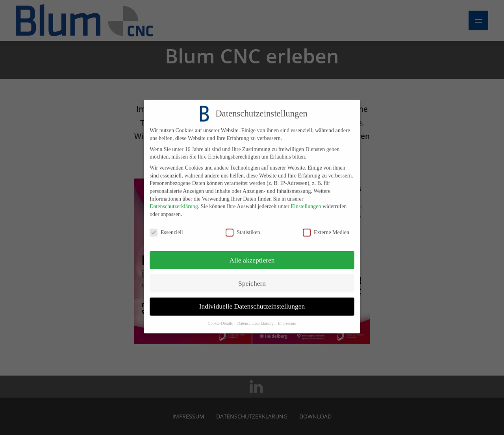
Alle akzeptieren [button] (252, 255)
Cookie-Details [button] (220, 319)
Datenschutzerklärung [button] (256, 319)
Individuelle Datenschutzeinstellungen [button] (252, 302)
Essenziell (166, 227)
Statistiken (243, 227)
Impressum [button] (287, 319)
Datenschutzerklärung (174, 202)
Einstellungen (306, 202)
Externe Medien (326, 227)
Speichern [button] (252, 278)
